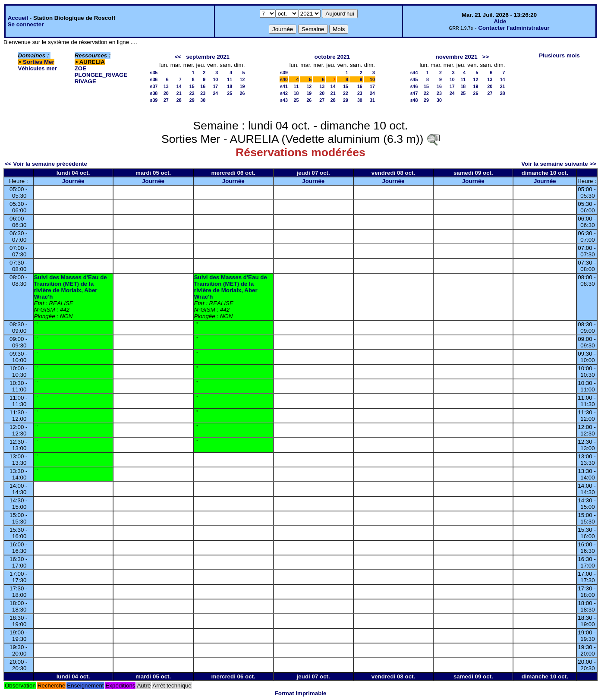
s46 (414, 86)
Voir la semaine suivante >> (559, 164)
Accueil (18, 18)
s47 (414, 93)
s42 (284, 93)
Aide (500, 21)
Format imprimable (301, 693)
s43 (284, 100)
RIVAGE (85, 81)
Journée (73, 181)
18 (230, 86)
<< (178, 57)
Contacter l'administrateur (514, 28)
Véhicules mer (38, 68)
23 (203, 93)
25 (230, 93)
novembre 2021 (457, 57)
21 (179, 93)
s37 (154, 86)
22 (192, 93)
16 (203, 86)
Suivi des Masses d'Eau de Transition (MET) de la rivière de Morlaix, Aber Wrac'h (71, 287)
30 (203, 100)
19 (242, 86)
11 (230, 79)
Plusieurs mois (559, 55)
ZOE (80, 68)
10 (215, 79)
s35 (154, 73)
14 (179, 86)
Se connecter (26, 24)
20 (166, 93)
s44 (414, 73)
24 (215, 93)
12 (242, 79)
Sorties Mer (39, 62)
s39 (154, 100)
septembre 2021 (208, 57)
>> (486, 57)
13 (166, 86)
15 (192, 86)
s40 (284, 79)
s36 (154, 79)
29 (192, 100)
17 (215, 86)
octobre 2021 (332, 57)
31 (372, 100)
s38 (154, 93)
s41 (284, 86)
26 (242, 93)
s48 (414, 100)
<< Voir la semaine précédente (46, 164)
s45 (414, 79)
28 (179, 100)
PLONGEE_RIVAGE (101, 75)
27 (166, 100)
